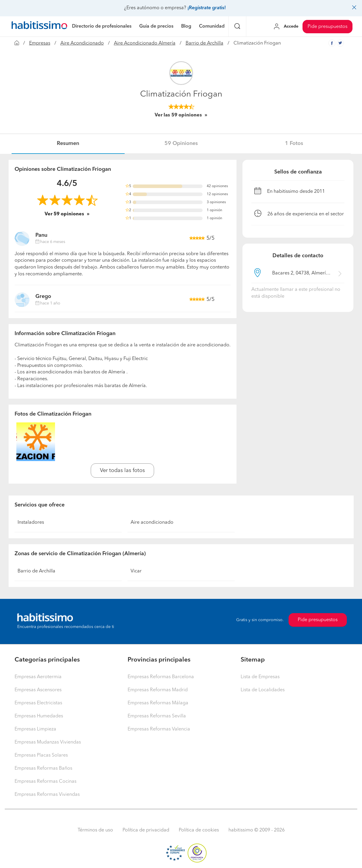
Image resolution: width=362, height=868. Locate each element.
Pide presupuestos (327, 27)
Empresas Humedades (39, 716)
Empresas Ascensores (38, 690)
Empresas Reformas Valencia (159, 729)
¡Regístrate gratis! (207, 8)
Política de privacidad (146, 830)
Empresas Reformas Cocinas (46, 782)
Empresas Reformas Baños (43, 768)
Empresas (40, 43)
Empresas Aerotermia (38, 677)
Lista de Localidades (263, 690)
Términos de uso (95, 830)
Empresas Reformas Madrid (158, 690)
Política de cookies (199, 830)
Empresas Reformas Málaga (158, 703)
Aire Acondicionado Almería (145, 43)
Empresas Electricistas (38, 703)
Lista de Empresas (260, 677)
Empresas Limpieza (35, 729)
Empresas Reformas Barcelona (161, 677)
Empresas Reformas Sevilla (157, 716)
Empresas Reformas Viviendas (47, 795)
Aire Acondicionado (82, 43)
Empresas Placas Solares (41, 755)
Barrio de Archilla (204, 43)
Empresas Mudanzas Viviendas (48, 742)
